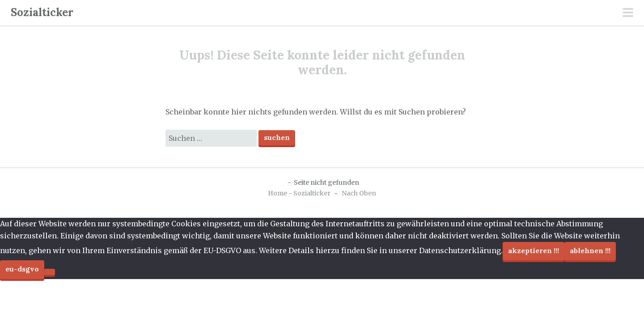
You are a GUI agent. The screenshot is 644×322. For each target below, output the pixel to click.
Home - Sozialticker (299, 193)
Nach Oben (359, 193)
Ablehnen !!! (590, 250)
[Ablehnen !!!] (50, 272)
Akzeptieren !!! (534, 250)
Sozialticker (42, 12)
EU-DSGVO (22, 269)
